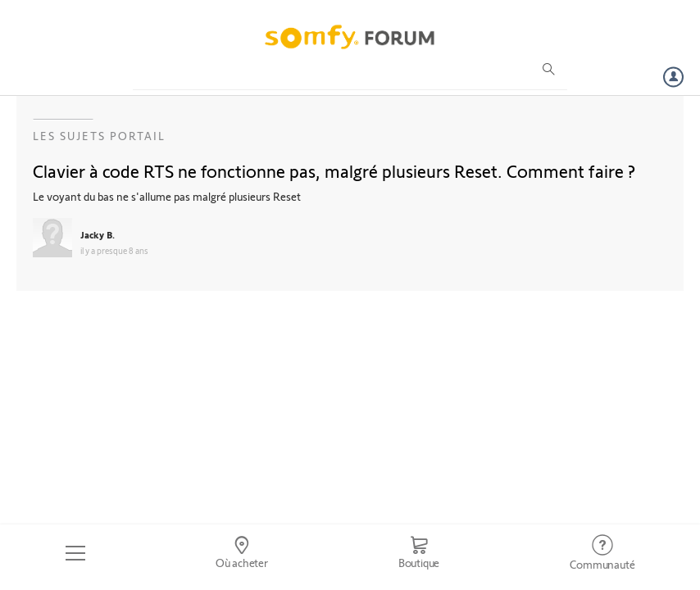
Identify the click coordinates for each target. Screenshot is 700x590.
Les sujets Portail (99, 136)
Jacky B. (98, 234)
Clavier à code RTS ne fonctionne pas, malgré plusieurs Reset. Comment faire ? (334, 170)
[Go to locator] (241, 553)
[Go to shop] (419, 553)
